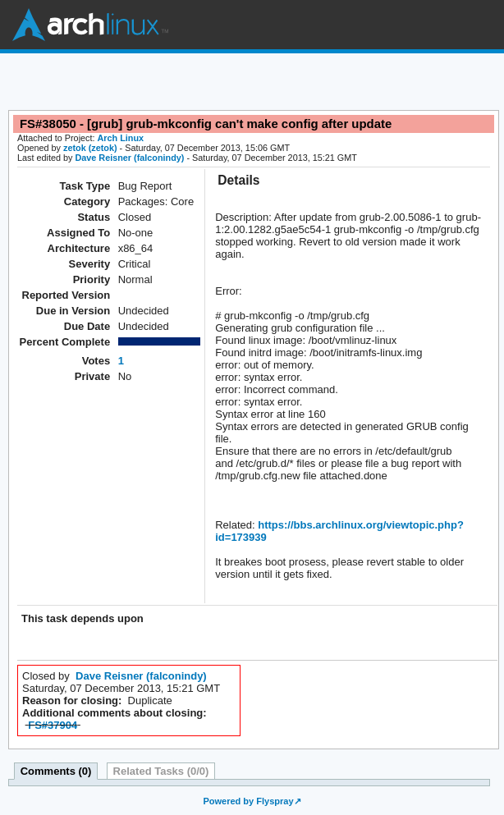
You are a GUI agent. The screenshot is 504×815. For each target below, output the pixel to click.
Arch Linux (90, 25)
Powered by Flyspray (248, 801)
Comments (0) (56, 771)
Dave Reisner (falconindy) (129, 158)
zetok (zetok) (90, 148)
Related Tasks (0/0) (161, 771)
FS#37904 (53, 725)
